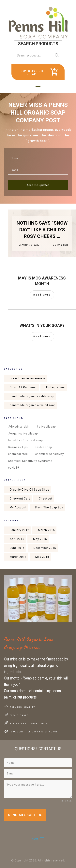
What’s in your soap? (42, 325)
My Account (18, 507)
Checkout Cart (20, 499)
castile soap (44, 447)
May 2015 (40, 539)
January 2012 (19, 530)
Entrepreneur (56, 387)
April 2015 (17, 539)
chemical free (18, 454)
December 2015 (45, 548)
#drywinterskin (19, 427)
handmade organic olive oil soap (33, 405)
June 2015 (17, 548)
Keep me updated (38, 185)
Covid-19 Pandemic (23, 387)
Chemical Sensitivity (49, 454)
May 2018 (42, 557)
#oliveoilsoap (46, 427)
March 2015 (46, 530)
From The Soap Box (49, 507)
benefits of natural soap (25, 440)
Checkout (46, 499)
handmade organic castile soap (32, 396)
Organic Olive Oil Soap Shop (30, 490)
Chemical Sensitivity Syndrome (30, 461)
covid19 (14, 468)
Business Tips (18, 447)
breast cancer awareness (28, 378)
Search (57, 55)
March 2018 (18, 557)
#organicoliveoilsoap (23, 434)
